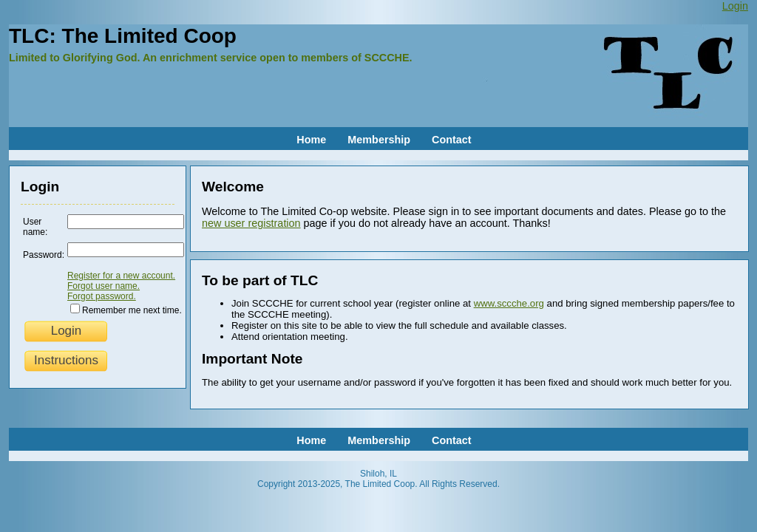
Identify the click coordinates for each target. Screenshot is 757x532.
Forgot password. (102, 296)
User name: (35, 227)
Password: (44, 255)
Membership (379, 140)
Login (735, 6)
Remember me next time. (132, 310)
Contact (452, 140)
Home (311, 140)
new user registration (251, 223)
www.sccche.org (509, 303)
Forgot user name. (103, 286)
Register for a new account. (121, 276)
